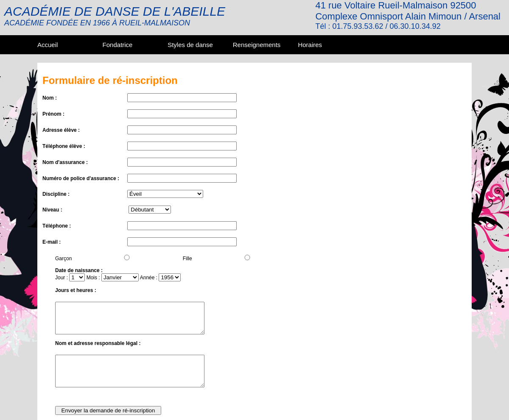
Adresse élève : (61, 130)
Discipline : (56, 194)
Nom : (50, 98)
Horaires (310, 45)
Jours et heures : (76, 290)
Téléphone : (57, 226)
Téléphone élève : (64, 146)
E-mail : (52, 242)
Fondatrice (118, 45)
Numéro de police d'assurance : (81, 178)
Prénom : (53, 114)
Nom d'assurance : (65, 162)
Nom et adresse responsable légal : (98, 343)
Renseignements (257, 45)
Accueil (48, 45)
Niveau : (52, 210)
